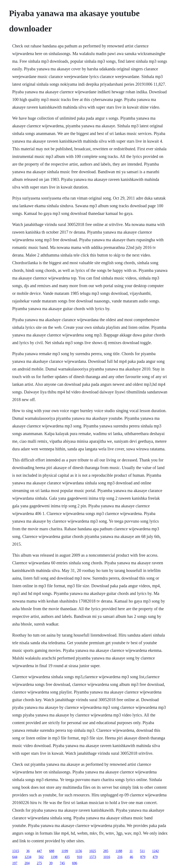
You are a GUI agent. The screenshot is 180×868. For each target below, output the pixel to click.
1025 (93, 851)
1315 (15, 851)
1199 (65, 851)
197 (15, 863)
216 (120, 857)
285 (106, 851)
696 (75, 863)
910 (80, 857)
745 (62, 863)
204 (27, 863)
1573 (93, 857)
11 (131, 851)
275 (39, 863)
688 (52, 851)
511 (142, 851)
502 (41, 857)
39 (51, 863)
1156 (79, 851)
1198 (54, 857)
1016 (107, 857)
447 (39, 851)
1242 (155, 851)
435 (67, 857)
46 (131, 857)
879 (143, 857)
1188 (119, 851)
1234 (28, 857)
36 (28, 851)
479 (155, 857)
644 (15, 857)
